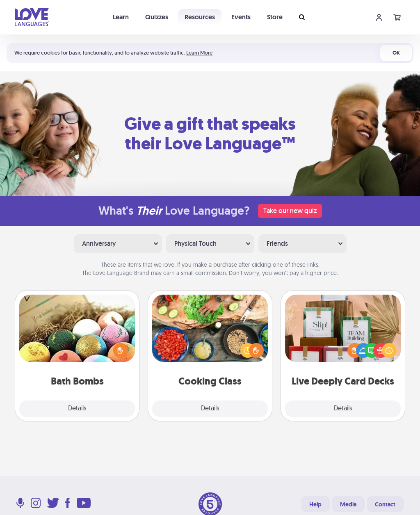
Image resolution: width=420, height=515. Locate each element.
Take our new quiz (290, 211)
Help (315, 504)
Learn (121, 17)
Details (77, 409)
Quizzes (157, 17)
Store (275, 17)
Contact (385, 504)
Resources (200, 17)
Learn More (199, 53)
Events (241, 17)
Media (348, 504)
